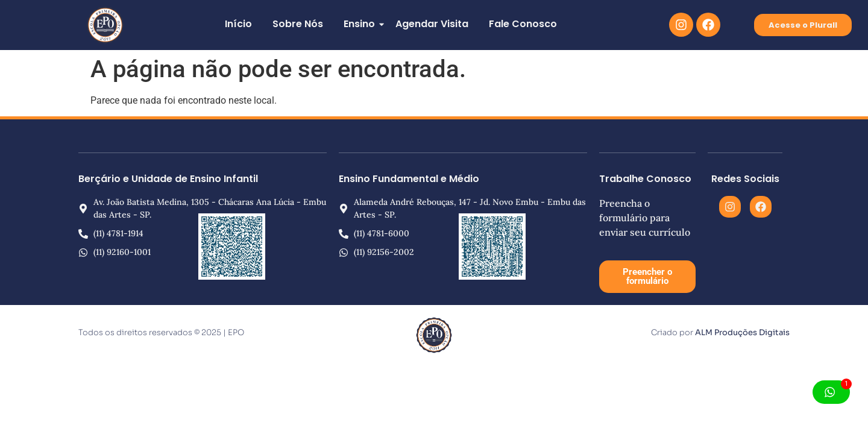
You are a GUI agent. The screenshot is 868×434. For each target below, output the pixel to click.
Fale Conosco (523, 24)
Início (238, 24)
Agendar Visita (432, 24)
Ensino (361, 24)
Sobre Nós (298, 24)
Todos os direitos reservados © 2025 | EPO (161, 332)
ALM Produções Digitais (742, 332)
